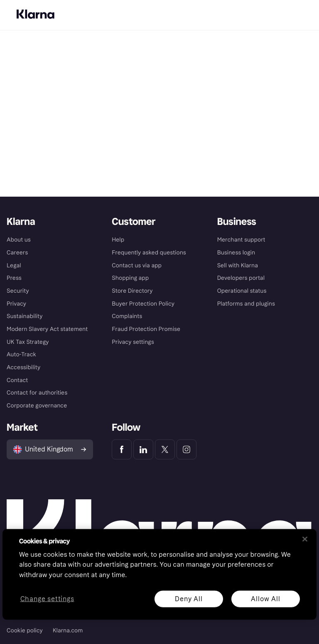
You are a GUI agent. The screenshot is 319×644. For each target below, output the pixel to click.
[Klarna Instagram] (186, 449)
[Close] (305, 539)
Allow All (265, 598)
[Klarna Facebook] (122, 449)
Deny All (189, 598)
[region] (159, 574)
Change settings (47, 599)
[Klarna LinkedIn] (143, 449)
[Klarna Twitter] (165, 449)
